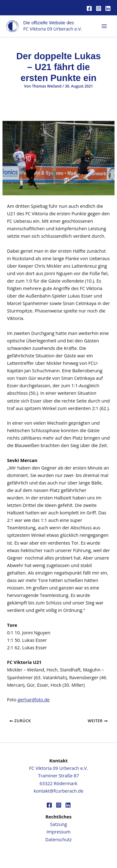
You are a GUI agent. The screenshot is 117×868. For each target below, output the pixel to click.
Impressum (58, 832)
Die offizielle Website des (49, 23)
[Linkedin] (108, 8)
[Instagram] (99, 8)
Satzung (59, 824)
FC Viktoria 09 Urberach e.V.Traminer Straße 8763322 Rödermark (58, 775)
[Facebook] (89, 8)
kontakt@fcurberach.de (58, 791)
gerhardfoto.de (34, 699)
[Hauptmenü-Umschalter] (104, 26)
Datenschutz (58, 839)
